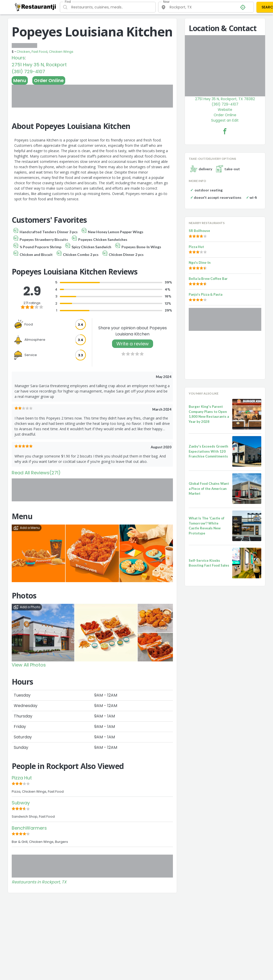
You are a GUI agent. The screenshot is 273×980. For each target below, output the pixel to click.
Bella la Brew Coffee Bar (208, 279)
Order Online (49, 80)
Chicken (23, 52)
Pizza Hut (22, 778)
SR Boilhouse (199, 231)
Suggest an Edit (225, 120)
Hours (18, 58)
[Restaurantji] (36, 7)
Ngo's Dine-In (200, 263)
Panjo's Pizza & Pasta (206, 294)
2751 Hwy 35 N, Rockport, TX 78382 (225, 99)
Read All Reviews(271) (36, 473)
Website (225, 110)
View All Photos (29, 665)
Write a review (133, 344)
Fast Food (39, 52)
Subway (21, 803)
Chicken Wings (61, 52)
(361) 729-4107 (28, 71)
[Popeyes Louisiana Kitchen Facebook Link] (225, 131)
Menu (20, 80)
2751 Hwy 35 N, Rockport (39, 65)
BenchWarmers (29, 828)
